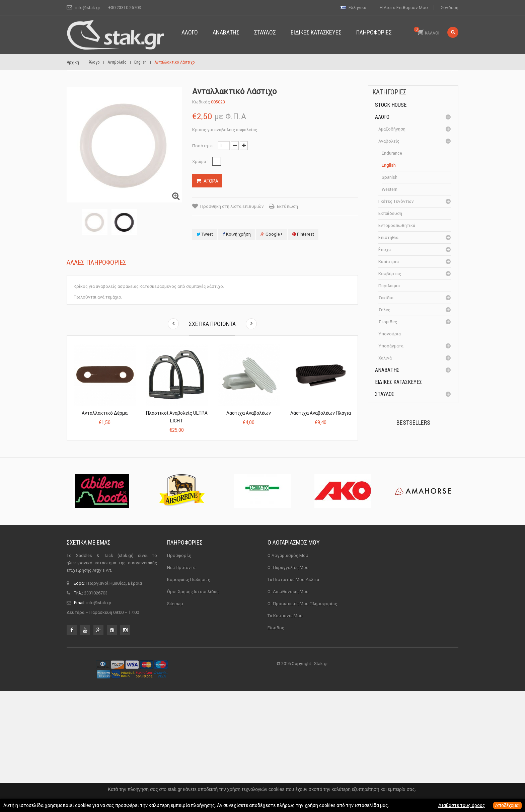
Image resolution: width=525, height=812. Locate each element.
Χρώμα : (201, 161)
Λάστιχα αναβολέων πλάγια (321, 413)
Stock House (391, 105)
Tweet (205, 234)
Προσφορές (179, 676)
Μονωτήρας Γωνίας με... (429, 530)
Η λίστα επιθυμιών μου (404, 8)
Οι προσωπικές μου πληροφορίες (302, 724)
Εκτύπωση (287, 206)
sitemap (175, 724)
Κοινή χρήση (237, 234)
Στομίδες (388, 322)
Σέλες (384, 310)
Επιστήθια (388, 237)
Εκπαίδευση (390, 213)
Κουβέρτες (390, 274)
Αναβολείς (389, 141)
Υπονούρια (390, 334)
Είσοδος (276, 749)
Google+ (272, 234)
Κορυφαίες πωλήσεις (189, 700)
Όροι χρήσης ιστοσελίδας (193, 712)
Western (390, 189)
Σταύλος (385, 394)
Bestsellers (413, 423)
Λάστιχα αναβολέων (249, 413)
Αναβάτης (387, 370)
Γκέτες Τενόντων (396, 201)
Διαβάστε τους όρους (461, 806)
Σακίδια (386, 298)
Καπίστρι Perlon (424, 487)
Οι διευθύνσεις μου (288, 712)
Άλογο (382, 117)
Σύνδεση (449, 8)
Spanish (390, 177)
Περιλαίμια (389, 286)
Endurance (392, 153)
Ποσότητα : (203, 146)
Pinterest (303, 234)
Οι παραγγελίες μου (288, 688)
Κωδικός (201, 102)
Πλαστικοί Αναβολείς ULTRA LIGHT (177, 417)
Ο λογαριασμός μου (294, 663)
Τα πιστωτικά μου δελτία (293, 700)
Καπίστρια (389, 262)
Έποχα (385, 250)
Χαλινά (385, 358)
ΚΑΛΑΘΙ (427, 31)
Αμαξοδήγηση (392, 129)
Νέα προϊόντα (181, 688)
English (389, 165)
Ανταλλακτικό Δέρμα (105, 413)
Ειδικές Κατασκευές (398, 382)
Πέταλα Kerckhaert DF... (427, 449)
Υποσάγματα (391, 346)
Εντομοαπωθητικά (397, 225)
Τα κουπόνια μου (285, 737)
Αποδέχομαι (507, 806)
